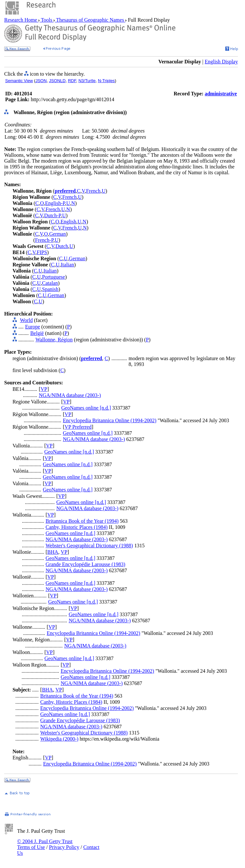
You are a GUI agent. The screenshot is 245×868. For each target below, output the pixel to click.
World (27, 320)
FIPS (42, 252)
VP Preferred (78, 427)
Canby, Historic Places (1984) (77, 527)
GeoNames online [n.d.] (86, 408)
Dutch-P (53, 215)
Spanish (50, 289)
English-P (55, 203)
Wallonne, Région (54, 340)
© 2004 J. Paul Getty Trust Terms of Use (45, 844)
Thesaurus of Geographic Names (90, 20)
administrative (221, 94)
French (93, 191)
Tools (47, 20)
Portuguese (53, 277)
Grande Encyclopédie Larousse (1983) (85, 564)
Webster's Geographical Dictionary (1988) (89, 546)
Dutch (62, 246)
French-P (44, 240)
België (37, 333)
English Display (221, 62)
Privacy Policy (64, 847)
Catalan (50, 283)
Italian (67, 265)
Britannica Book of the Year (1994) (82, 521)
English (68, 222)
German (58, 234)
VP (44, 389)
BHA (53, 552)
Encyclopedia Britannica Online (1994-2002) (110, 420)
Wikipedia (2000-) (59, 739)
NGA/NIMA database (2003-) (70, 395)
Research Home (21, 20)
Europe (33, 327)
